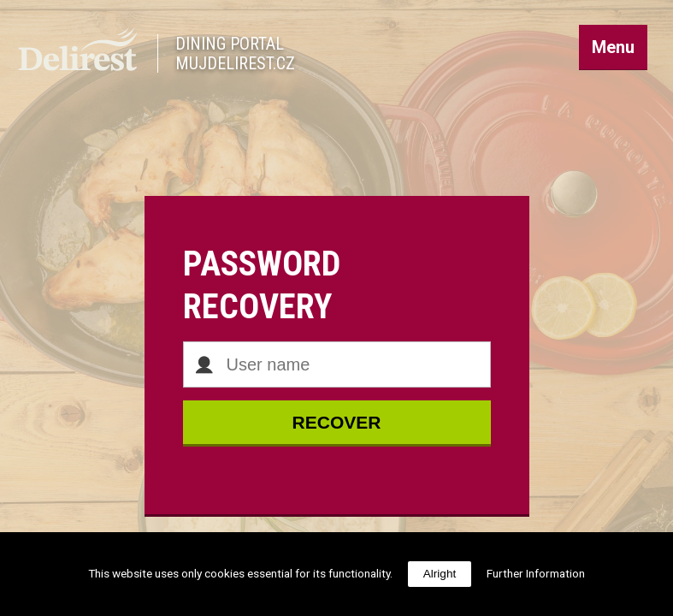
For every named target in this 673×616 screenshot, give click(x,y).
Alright (440, 574)
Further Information (536, 573)
